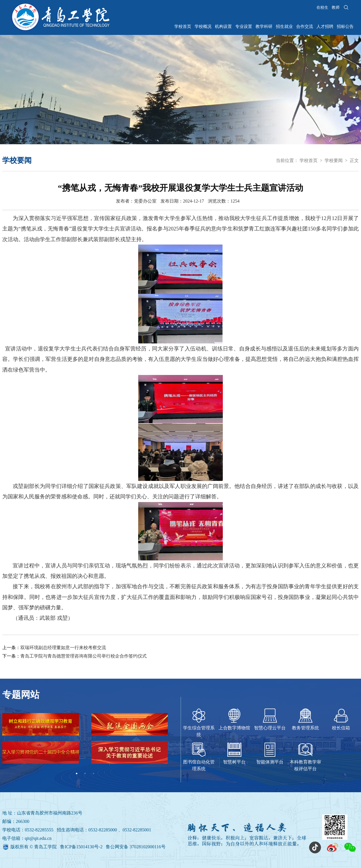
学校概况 (203, 26)
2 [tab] (85, 774)
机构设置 (223, 26)
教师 (336, 7)
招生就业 (284, 26)
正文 (354, 160)
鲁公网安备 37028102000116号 (136, 847)
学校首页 (183, 26)
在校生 (322, 7)
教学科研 (264, 26)
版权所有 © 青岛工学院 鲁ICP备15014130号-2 (57, 847)
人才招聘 (325, 26)
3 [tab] (94, 774)
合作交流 (305, 26)
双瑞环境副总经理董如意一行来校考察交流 (63, 648)
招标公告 (345, 26)
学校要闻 (334, 160)
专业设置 (244, 26)
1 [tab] (77, 774)
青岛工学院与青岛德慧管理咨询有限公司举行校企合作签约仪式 (83, 656)
